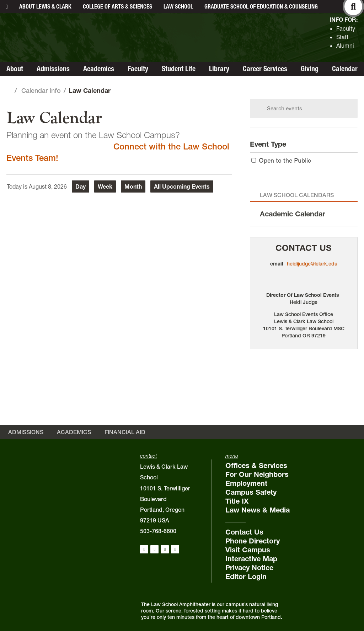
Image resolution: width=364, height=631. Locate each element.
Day (81, 186)
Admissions (53, 69)
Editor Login (246, 577)
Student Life (179, 69)
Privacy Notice (249, 568)
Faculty (346, 28)
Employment (246, 483)
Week (105, 186)
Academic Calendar (293, 214)
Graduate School (261, 6)
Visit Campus (248, 550)
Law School (178, 6)
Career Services (265, 69)
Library (219, 69)
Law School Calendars (297, 195)
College (117, 6)
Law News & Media (258, 510)
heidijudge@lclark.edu (312, 264)
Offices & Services (256, 466)
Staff (342, 37)
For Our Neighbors (257, 474)
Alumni (345, 46)
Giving (310, 69)
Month (133, 186)
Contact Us (304, 248)
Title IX (237, 501)
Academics (99, 69)
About (45, 6)
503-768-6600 (158, 531)
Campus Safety (251, 492)
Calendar (345, 69)
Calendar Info (41, 91)
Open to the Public (281, 160)
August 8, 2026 (48, 186)
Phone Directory (253, 541)
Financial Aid (125, 432)
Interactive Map (251, 559)
